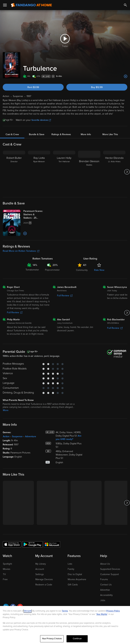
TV (4, 574)
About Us (105, 564)
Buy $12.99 (97, 87)
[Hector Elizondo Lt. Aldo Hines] (114, 172)
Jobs (103, 600)
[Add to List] (126, 76)
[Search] (125, 5)
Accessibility (106, 595)
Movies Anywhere (77, 579)
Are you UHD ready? (69, 437)
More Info (86, 134)
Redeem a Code (44, 585)
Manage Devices (44, 579)
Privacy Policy (113, 611)
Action (6, 436)
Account (40, 569)
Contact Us (106, 585)
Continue (77, 639)
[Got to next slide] (127, 172)
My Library (41, 564)
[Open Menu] (5, 5)
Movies (7, 569)
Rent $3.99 (33, 87)
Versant (28, 611)
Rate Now (99, 270)
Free (5, 579)
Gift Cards (73, 585)
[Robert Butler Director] (14, 172)
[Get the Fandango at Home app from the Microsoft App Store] (52, 544)
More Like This (110, 134)
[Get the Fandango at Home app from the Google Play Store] (32, 544)
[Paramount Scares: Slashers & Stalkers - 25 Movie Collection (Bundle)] (37, 215)
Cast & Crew (12, 134)
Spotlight (7, 564)
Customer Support (110, 574)
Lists (70, 564)
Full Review (15, 312)
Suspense (17, 436)
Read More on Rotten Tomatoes (21, 251)
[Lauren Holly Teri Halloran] (64, 172)
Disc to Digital (75, 574)
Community (82, 270)
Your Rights (102, 614)
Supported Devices (110, 569)
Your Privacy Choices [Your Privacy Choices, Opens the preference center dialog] (52, 639)
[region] (65, 625)
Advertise (105, 590)
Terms (65, 611)
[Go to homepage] (31, 5)
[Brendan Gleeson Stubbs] (89, 172)
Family (71, 569)
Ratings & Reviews (61, 134)
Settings (40, 574)
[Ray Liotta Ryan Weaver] (39, 172)
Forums (104, 579)
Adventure (31, 436)
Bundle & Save (37, 134)
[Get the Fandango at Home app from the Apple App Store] (12, 544)
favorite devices (41, 120)
